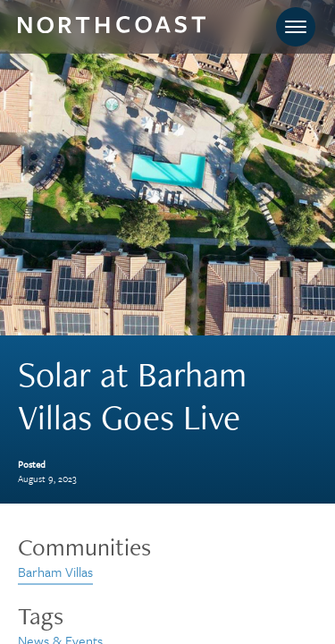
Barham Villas (55, 572)
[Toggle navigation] (296, 27)
